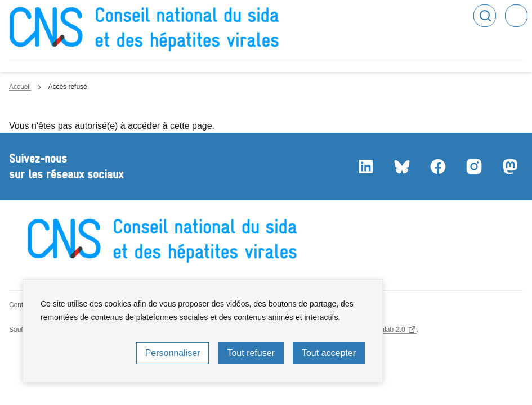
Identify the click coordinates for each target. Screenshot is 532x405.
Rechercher (485, 16)
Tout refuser (251, 353)
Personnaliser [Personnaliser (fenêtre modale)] (173, 353)
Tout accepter (329, 353)
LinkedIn (365, 166)
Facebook (437, 166)
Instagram (473, 166)
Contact (21, 305)
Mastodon (509, 166)
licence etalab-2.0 (379, 330)
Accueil (20, 87)
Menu (516, 16)
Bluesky (401, 166)
